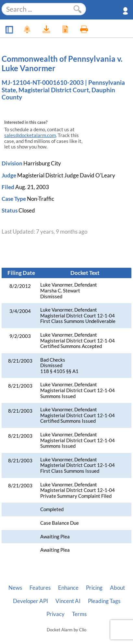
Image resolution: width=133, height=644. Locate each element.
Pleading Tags (104, 601)
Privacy (55, 614)
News (15, 588)
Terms (79, 614)
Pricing (94, 588)
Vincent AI (68, 601)
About (117, 588)
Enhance (68, 588)
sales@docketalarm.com (30, 135)
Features (40, 588)
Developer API (30, 601)
